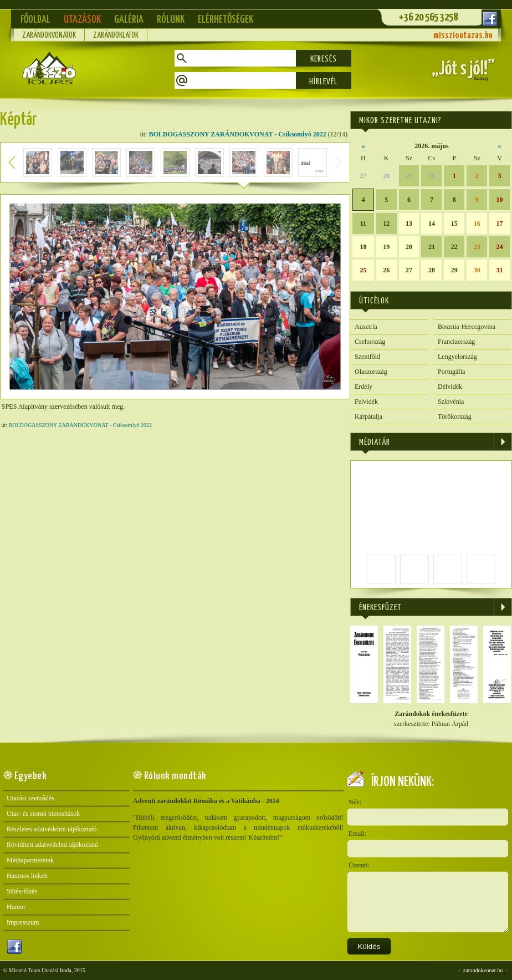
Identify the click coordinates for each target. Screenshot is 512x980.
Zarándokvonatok (49, 35)
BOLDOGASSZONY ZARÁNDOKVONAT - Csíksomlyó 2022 (237, 134)
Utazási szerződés (30, 798)
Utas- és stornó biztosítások (43, 814)
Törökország (455, 417)
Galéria (129, 20)
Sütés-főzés (22, 891)
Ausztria (366, 327)
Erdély (363, 387)
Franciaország (456, 342)
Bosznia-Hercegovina (467, 327)
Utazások (82, 20)
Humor (16, 907)
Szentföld (367, 357)
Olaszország (371, 372)
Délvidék (450, 387)
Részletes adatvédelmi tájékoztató (52, 829)
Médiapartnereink (30, 860)
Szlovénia (451, 402)
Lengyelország (457, 357)
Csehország (370, 342)
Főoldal (35, 20)
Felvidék (366, 402)
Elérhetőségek (226, 20)
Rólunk (171, 20)
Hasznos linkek (27, 876)
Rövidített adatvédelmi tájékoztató (52, 845)
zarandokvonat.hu (483, 970)
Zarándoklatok (116, 35)
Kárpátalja (368, 417)
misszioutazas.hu (463, 36)
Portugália (451, 372)
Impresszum (23, 922)
